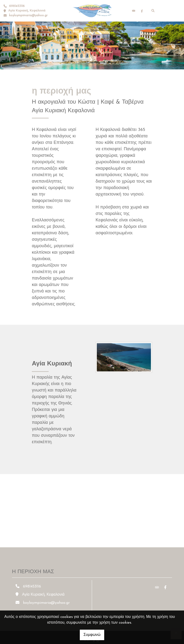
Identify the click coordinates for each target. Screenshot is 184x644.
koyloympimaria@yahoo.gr (28, 15)
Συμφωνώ (92, 635)
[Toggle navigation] (170, 11)
